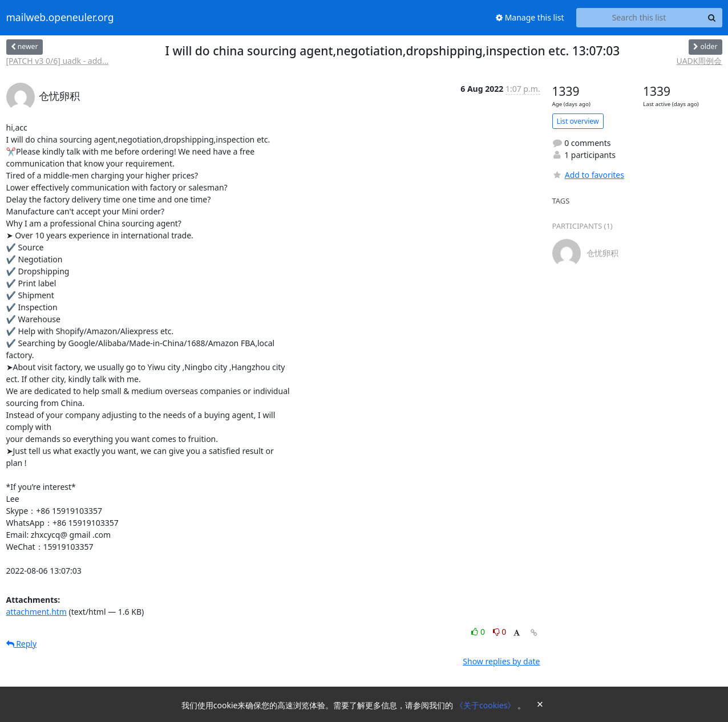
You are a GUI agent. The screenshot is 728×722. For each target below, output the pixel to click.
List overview (578, 121)
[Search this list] (639, 18)
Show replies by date (501, 661)
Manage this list (530, 17)
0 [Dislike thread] (500, 632)
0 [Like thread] (479, 632)
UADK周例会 (699, 61)
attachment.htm (37, 612)
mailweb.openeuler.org (60, 18)
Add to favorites (588, 175)
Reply (22, 644)
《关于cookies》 (486, 705)
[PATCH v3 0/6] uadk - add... (58, 61)
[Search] (712, 18)
